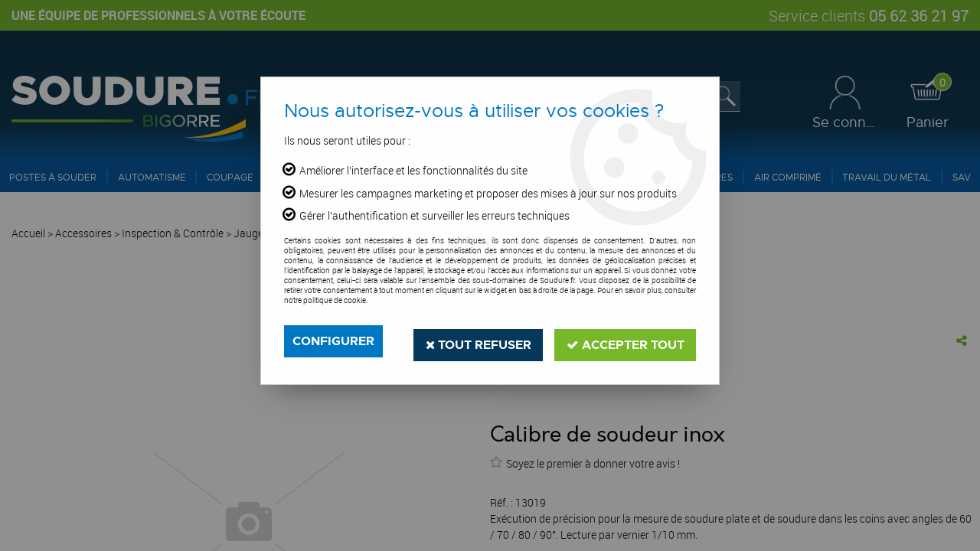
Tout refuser (477, 341)
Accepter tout (625, 341)
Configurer (333, 341)
